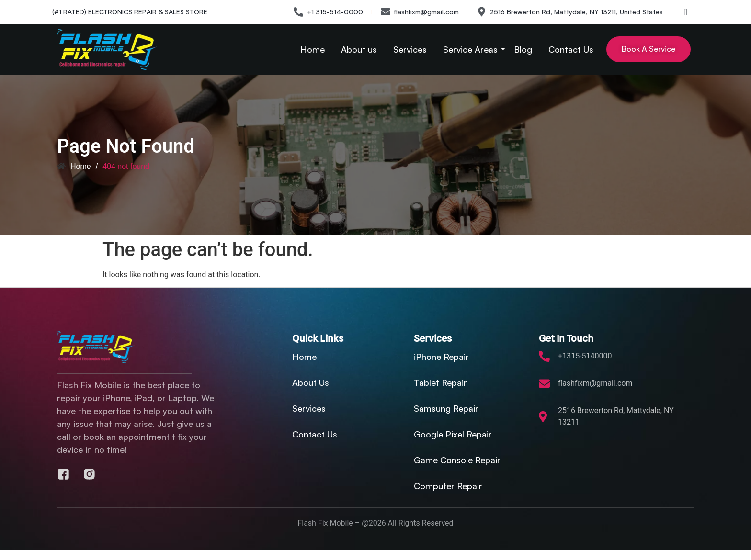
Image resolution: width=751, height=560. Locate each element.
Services (410, 49)
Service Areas (472, 49)
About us (359, 49)
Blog (523, 49)
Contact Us (571, 49)
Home (313, 49)
